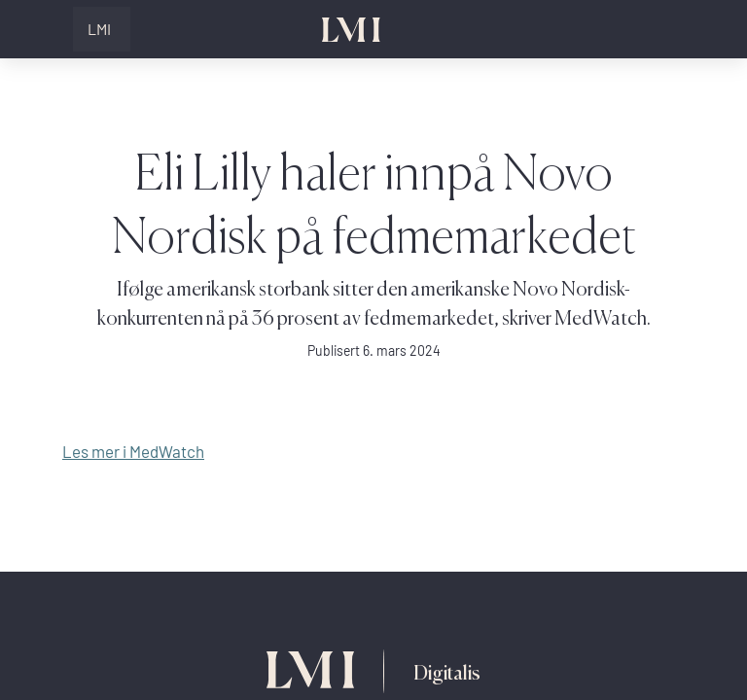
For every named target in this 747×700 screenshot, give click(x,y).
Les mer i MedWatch (133, 452)
